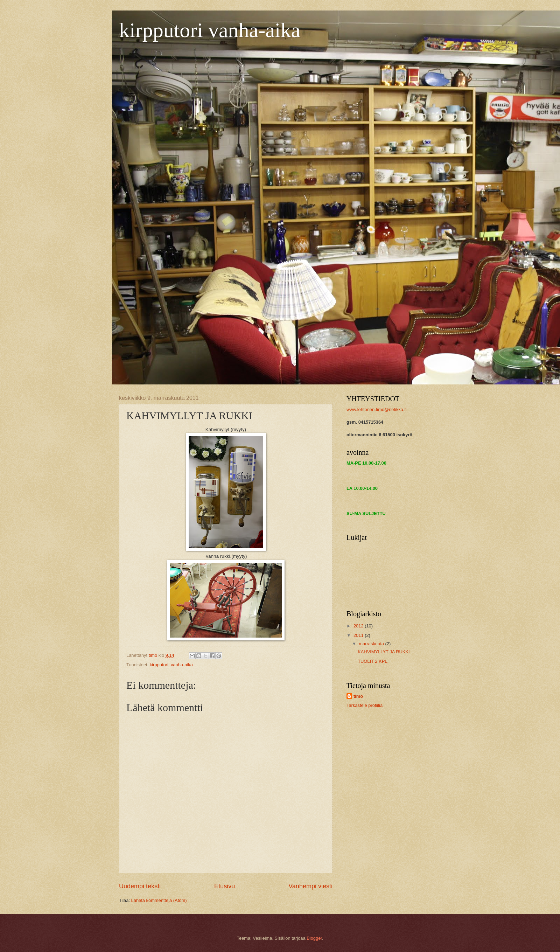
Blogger (314, 938)
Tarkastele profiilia (365, 705)
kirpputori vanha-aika (210, 30)
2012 (359, 626)
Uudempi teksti (140, 886)
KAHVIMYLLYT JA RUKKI (384, 652)
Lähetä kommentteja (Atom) (159, 900)
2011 (359, 635)
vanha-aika (182, 665)
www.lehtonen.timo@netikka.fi (377, 409)
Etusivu (225, 886)
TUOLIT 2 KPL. (373, 661)
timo (358, 696)
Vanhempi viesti (310, 886)
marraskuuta (372, 644)
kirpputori (159, 665)
